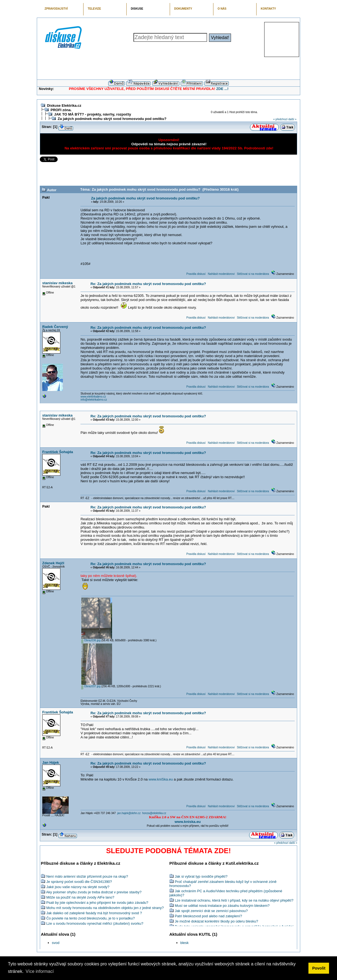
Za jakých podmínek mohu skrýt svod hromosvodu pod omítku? (112, 119)
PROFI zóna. (61, 110)
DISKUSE (137, 9)
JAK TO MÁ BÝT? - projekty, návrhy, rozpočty (93, 114)
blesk (185, 943)
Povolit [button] (319, 968)
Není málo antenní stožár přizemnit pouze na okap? (87, 876)
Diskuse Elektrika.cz (64, 106)
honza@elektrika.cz (154, 813)
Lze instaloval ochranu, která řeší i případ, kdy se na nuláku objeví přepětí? (234, 900)
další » (292, 119)
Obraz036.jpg (91, 640)
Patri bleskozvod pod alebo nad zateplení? (208, 916)
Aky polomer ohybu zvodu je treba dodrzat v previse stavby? (94, 892)
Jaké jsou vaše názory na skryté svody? (78, 887)
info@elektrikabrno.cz (94, 400)
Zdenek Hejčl (53, 563)
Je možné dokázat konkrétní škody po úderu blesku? (216, 921)
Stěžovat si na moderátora (253, 274)
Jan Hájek (51, 763)
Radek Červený (55, 327)
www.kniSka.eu (161, 779)
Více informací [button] (40, 971)
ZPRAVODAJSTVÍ (56, 9)
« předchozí (280, 119)
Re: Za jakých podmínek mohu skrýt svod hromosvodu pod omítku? (148, 284)
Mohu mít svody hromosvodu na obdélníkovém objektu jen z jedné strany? (105, 908)
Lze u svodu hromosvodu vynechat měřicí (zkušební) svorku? (95, 923)
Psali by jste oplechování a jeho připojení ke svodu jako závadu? (97, 903)
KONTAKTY (268, 9)
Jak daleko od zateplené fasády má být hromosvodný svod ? (94, 913)
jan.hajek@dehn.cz (129, 813)
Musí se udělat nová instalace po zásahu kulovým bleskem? (222, 906)
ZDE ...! (222, 89)
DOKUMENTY (183, 9)
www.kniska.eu (188, 822)
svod (56, 943)
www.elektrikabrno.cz (93, 397)
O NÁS (222, 9)
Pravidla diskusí (196, 274)
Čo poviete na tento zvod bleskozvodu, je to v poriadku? (90, 918)
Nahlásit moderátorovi (221, 274)
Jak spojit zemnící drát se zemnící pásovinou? (211, 911)
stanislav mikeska (58, 283)
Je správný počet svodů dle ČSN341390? (79, 882)
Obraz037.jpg (91, 686)
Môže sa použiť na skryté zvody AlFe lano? (80, 897)
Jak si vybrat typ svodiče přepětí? (201, 876)
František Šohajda (58, 452)
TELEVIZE (94, 9)
